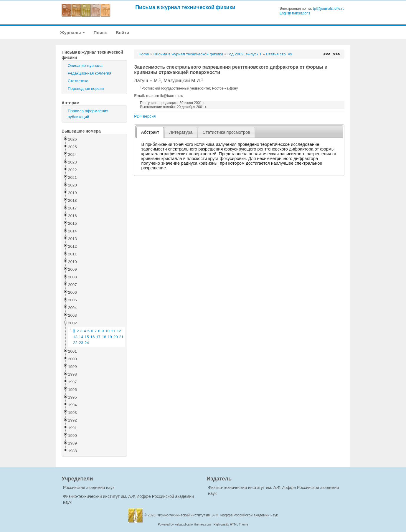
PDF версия (145, 116)
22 (75, 343)
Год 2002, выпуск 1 (245, 54)
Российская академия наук (89, 488)
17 (98, 337)
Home (144, 54)
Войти (123, 33)
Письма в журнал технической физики (185, 7)
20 (116, 337)
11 (113, 331)
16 (93, 337)
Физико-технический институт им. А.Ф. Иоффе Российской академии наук (217, 515)
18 (104, 337)
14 (81, 337)
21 (121, 337)
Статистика (78, 81)
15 (87, 337)
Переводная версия (86, 89)
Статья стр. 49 (279, 54)
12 (119, 331)
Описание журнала (85, 66)
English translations (295, 13)
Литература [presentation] (181, 132)
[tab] (150, 132)
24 (87, 343)
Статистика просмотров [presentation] (226, 132)
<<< (327, 54)
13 (75, 337)
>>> (337, 54)
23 (81, 343)
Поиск (100, 33)
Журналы (72, 33)
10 (107, 331)
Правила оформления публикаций (88, 114)
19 (110, 337)
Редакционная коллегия (90, 73)
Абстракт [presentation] (150, 132)
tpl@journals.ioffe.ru (329, 9)
